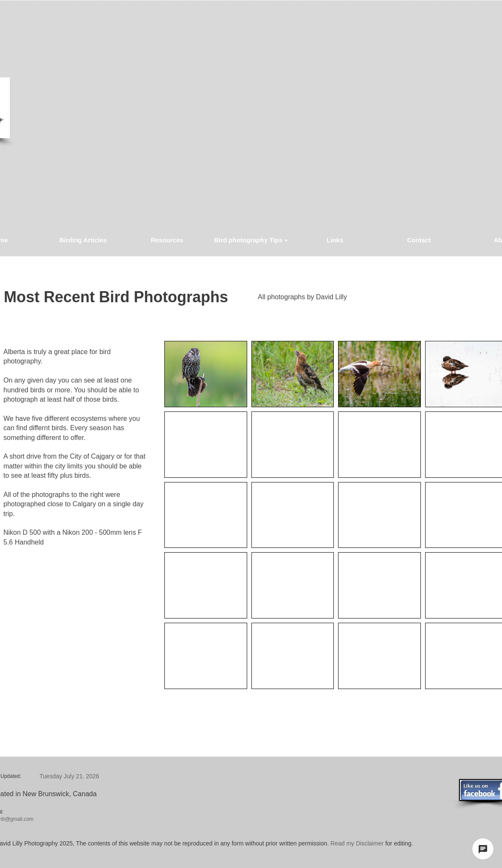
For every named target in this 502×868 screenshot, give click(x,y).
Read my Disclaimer (356, 843)
